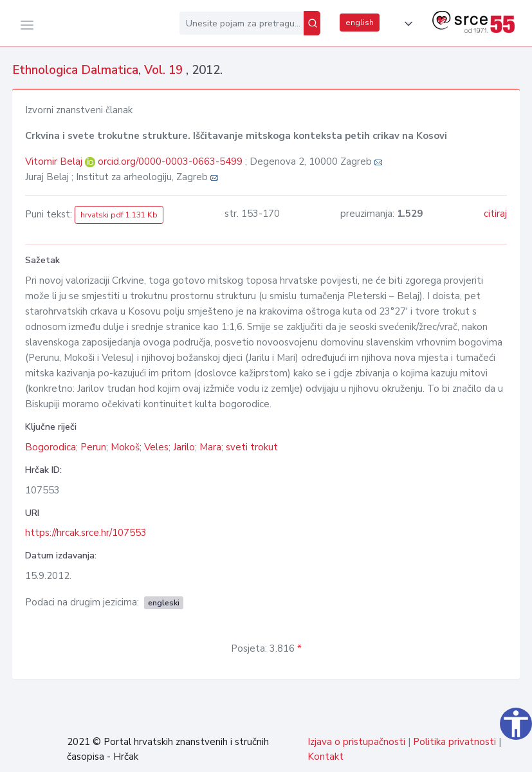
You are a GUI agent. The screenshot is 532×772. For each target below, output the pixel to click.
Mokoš (125, 447)
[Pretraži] (312, 23)
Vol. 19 (165, 70)
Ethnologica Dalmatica (75, 70)
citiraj (495, 214)
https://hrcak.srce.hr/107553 (86, 533)
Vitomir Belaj (55, 161)
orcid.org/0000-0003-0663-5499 (170, 161)
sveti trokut (252, 447)
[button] (406, 24)
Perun (93, 447)
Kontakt (326, 757)
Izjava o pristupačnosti (356, 742)
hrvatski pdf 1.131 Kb (119, 215)
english (360, 23)
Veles (156, 447)
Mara (210, 447)
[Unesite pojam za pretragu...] (242, 23)
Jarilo (184, 447)
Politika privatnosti (454, 742)
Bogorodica (50, 447)
